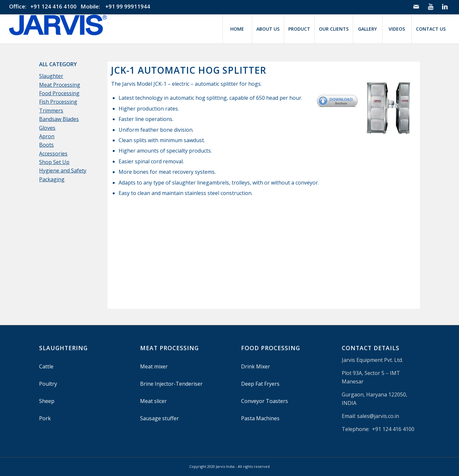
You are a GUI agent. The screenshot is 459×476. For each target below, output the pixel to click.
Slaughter (51, 76)
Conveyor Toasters (265, 401)
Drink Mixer (256, 366)
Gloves (47, 128)
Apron (47, 136)
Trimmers (51, 111)
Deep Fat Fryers (260, 384)
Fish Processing (58, 102)
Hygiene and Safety (63, 171)
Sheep (47, 401)
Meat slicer (153, 401)
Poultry (48, 384)
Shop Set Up (54, 162)
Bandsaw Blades (59, 119)
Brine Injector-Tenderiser (171, 384)
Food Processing (59, 93)
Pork (45, 418)
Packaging (52, 179)
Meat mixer (154, 366)
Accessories (53, 154)
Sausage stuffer (159, 418)
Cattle (46, 366)
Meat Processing (60, 85)
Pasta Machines (260, 418)
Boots (46, 145)
